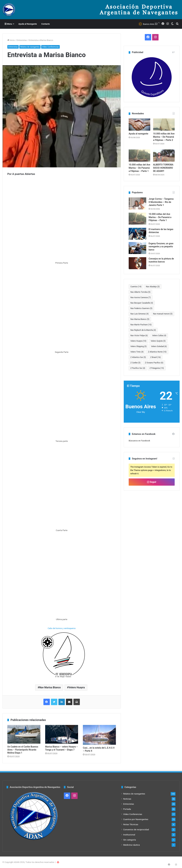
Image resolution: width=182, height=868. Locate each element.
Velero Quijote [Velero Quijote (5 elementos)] (158, 341)
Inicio (11, 40)
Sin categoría (130, 840)
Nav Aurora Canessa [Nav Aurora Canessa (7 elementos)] (141, 297)
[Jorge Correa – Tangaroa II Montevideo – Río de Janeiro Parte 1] (137, 203)
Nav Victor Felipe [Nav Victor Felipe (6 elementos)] (139, 336)
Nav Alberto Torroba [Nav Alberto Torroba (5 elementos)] (140, 292)
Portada (127, 809)
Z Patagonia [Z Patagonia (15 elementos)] (157, 368)
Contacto (46, 24)
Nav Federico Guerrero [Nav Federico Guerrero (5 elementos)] (141, 308)
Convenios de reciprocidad (136, 829)
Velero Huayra (77, 687)
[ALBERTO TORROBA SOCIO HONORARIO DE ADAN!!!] (164, 156)
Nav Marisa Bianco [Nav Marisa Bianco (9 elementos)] (140, 319)
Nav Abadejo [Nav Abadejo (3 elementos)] (153, 287)
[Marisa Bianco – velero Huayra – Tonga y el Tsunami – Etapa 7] (62, 734)
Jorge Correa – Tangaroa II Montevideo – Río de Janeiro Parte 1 (161, 202)
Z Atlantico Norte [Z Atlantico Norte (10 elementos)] (157, 352)
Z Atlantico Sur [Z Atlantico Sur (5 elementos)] (138, 357)
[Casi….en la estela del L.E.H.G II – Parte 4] (99, 735)
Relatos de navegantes (30, 47)
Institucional (129, 835)
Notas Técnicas (131, 824)
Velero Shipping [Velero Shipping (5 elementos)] (138, 346)
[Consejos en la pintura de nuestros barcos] (137, 263)
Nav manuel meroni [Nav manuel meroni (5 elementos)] (163, 314)
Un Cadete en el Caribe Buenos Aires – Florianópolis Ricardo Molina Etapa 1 (23, 750)
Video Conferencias (50, 47)
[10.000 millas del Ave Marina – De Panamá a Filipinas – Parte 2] (164, 125)
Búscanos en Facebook (139, 441)
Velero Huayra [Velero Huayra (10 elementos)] (138, 341)
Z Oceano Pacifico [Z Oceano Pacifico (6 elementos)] (154, 363)
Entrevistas (22, 40)
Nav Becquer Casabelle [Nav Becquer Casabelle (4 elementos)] (142, 303)
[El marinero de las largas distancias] (137, 234)
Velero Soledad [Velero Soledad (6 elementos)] (159, 346)
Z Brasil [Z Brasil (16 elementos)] (156, 357)
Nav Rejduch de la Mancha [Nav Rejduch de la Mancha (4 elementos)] (143, 330)
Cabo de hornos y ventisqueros (62, 628)
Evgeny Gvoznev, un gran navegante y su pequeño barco (161, 247)
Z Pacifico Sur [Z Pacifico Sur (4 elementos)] (138, 368)
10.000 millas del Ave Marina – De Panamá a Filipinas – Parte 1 (139, 168)
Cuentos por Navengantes (136, 819)
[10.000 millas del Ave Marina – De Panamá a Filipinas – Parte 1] (139, 156)
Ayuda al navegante (138, 134)
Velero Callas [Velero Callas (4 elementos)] (159, 336)
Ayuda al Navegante (28, 24)
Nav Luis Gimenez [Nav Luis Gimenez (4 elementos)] (140, 314)
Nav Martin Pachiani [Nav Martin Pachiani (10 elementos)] (141, 325)
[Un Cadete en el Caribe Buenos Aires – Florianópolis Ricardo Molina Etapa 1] (24, 734)
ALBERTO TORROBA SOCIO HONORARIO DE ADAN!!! (163, 168)
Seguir (152, 482)
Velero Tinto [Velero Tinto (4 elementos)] (137, 352)
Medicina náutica (132, 845)
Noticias (127, 799)
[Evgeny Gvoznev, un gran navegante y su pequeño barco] (137, 248)
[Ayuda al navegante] (139, 125)
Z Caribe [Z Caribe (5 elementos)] (135, 363)
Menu (8, 24)
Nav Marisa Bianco (50, 687)
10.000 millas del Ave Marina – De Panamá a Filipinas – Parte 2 (164, 137)
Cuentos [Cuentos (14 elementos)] (136, 287)
